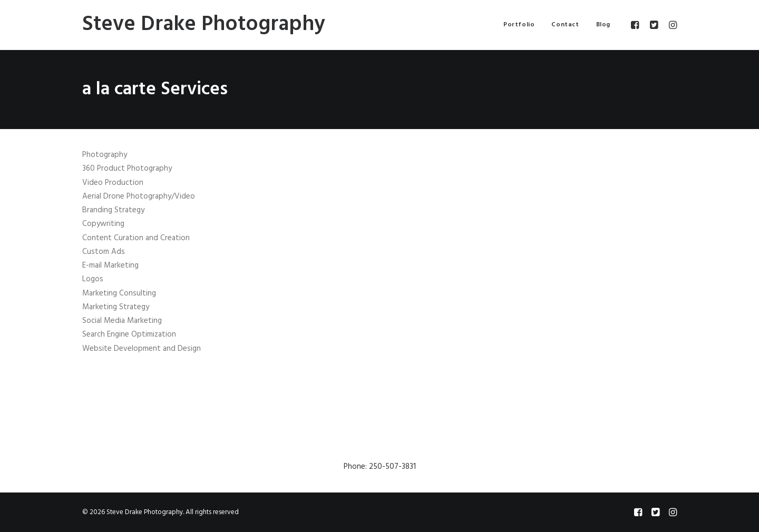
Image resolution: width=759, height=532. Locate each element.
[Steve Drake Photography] (204, 25)
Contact (565, 25)
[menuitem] (519, 25)
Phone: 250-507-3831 (380, 467)
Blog (603, 25)
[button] (636, 25)
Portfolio (519, 25)
